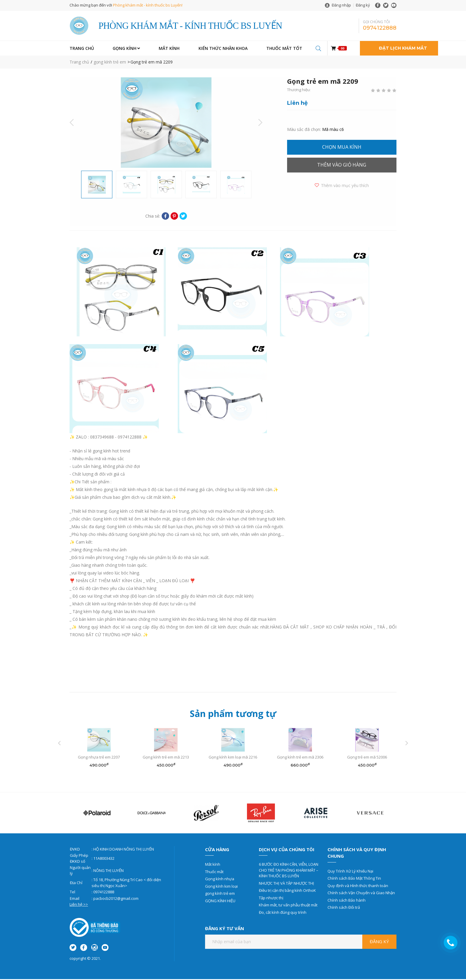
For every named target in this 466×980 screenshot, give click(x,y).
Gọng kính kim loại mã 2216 (233, 758)
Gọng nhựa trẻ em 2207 (99, 758)
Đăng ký (363, 5)
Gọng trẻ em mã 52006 (367, 758)
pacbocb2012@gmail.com (116, 899)
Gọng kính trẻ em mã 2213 (166, 758)
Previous (72, 124)
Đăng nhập (341, 5)
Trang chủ (79, 63)
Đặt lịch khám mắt (403, 49)
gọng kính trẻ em (110, 63)
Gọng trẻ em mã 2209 (152, 63)
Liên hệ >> (79, 905)
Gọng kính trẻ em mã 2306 (300, 758)
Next (260, 124)
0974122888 (380, 29)
